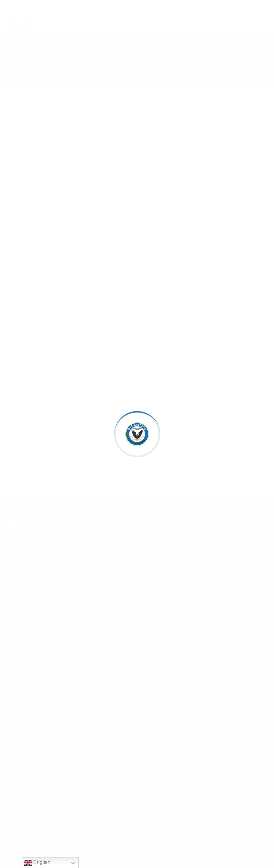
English (37, 863)
